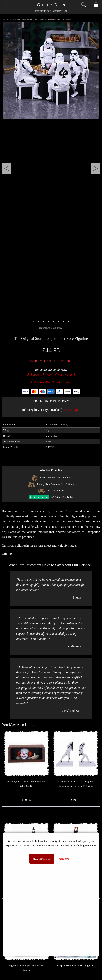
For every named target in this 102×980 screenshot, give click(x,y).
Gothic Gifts (51, 5)
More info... (73, 410)
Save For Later (62, 382)
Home (4, 19)
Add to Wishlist (40, 382)
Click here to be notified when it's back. (51, 375)
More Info (64, 859)
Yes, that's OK (42, 859)
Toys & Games (14, 19)
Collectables (27, 19)
